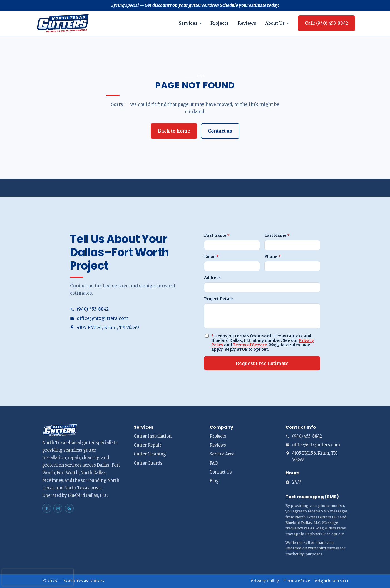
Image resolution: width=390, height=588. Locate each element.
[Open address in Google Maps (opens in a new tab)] (128, 327)
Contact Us (221, 472)
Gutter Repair (147, 445)
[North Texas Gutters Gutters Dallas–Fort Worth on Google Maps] (69, 508)
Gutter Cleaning (150, 454)
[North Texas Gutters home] (63, 23)
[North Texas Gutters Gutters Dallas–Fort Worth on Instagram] (58, 508)
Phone (273, 256)
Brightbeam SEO (331, 581)
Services (190, 23)
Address (212, 278)
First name (217, 235)
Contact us (220, 131)
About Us (277, 23)
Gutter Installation (153, 436)
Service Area (222, 454)
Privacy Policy (265, 581)
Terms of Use (297, 581)
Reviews (247, 23)
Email (211, 256)
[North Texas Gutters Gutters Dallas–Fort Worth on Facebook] (47, 508)
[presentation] (38, 577)
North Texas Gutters (84, 581)
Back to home (174, 131)
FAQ (214, 463)
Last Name (277, 235)
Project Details (219, 299)
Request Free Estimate (262, 363)
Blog (214, 481)
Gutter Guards (148, 463)
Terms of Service (250, 345)
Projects (220, 23)
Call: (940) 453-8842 (326, 23)
